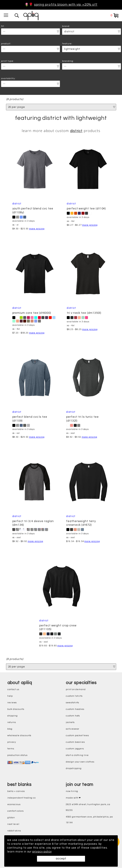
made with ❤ (73, 798)
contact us (13, 690)
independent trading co (22, 798)
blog (10, 729)
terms (11, 749)
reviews (12, 703)
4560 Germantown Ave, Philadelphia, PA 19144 (89, 820)
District (76, 131)
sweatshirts (72, 703)
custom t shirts (74, 696)
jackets (70, 723)
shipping (13, 716)
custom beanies (75, 742)
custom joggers (75, 749)
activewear (73, 729)
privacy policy (42, 852)
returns (12, 723)
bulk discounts (16, 709)
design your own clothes (80, 762)
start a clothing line (77, 755)
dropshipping (74, 769)
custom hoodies (75, 709)
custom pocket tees (77, 736)
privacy (12, 742)
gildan (11, 818)
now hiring (72, 791)
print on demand (76, 690)
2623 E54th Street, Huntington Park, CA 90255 (88, 808)
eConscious (14, 805)
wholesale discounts (19, 736)
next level (13, 824)
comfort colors (15, 811)
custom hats (73, 716)
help (10, 696)
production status (17, 755)
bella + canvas (16, 791)
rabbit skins (14, 831)
